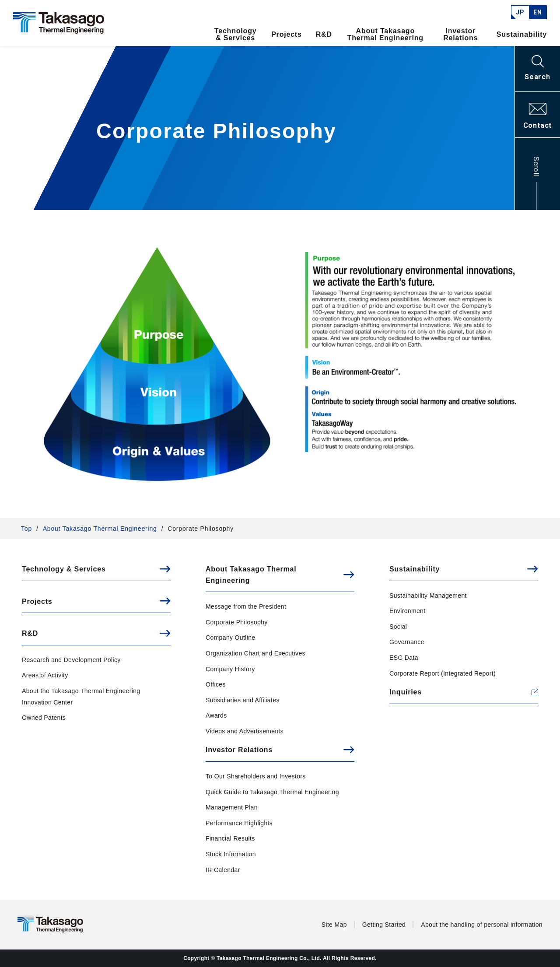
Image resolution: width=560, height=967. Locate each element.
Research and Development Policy (71, 660)
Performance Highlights (239, 823)
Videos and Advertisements (245, 731)
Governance (407, 642)
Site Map (334, 925)
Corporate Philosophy (237, 622)
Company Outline (230, 638)
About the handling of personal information (482, 925)
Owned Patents (44, 718)
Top (26, 529)
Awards (216, 715)
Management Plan (232, 807)
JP (520, 12)
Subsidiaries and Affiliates (243, 700)
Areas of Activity (45, 675)
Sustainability (522, 35)
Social (398, 627)
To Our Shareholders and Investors (256, 776)
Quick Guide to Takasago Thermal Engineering (272, 792)
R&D (324, 35)
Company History (230, 669)
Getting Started (384, 925)
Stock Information (231, 854)
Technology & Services (236, 35)
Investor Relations (460, 35)
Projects (287, 35)
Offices (216, 684)
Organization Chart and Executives (255, 653)
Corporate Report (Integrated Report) (443, 673)
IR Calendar (223, 870)
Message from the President (246, 606)
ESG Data (404, 658)
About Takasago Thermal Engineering (385, 35)
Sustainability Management (428, 596)
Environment (407, 611)
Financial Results (230, 838)
